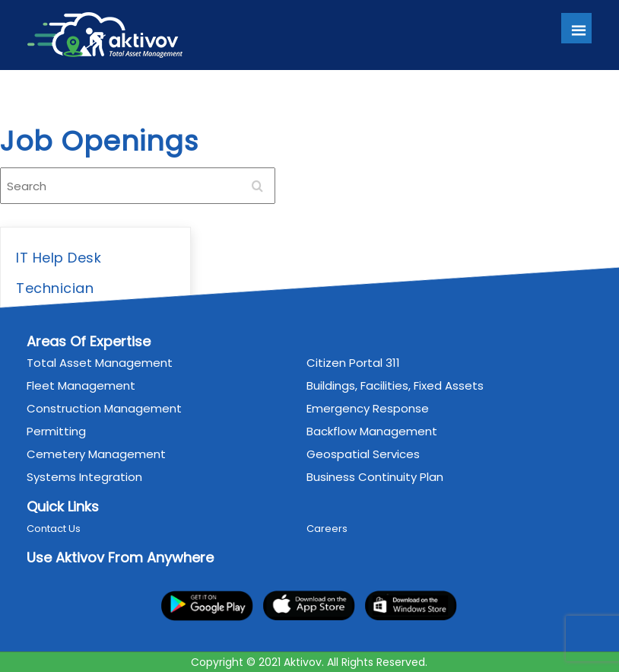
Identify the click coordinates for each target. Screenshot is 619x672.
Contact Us (54, 529)
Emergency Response (368, 408)
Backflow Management (373, 431)
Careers (328, 529)
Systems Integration (84, 477)
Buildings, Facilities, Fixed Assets (396, 385)
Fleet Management (81, 385)
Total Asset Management (100, 363)
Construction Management (104, 408)
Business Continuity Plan (376, 477)
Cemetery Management (96, 454)
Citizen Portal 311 (354, 363)
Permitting (56, 431)
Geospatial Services (364, 454)
